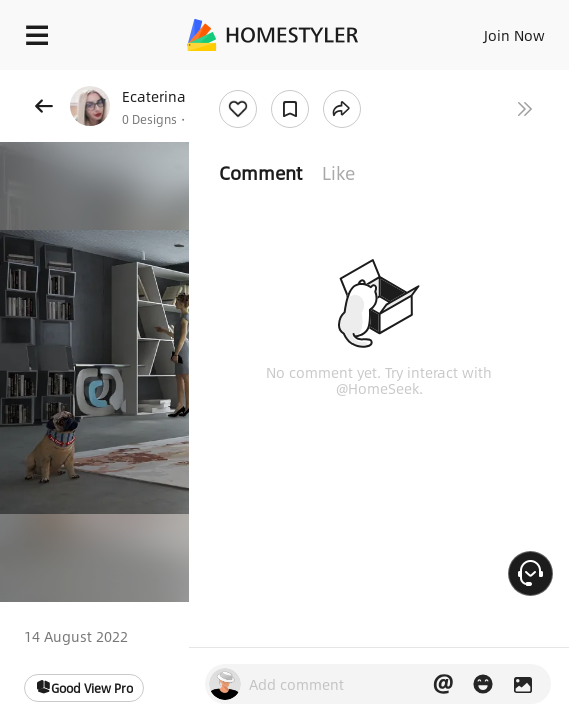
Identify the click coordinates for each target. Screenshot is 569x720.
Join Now (514, 35)
